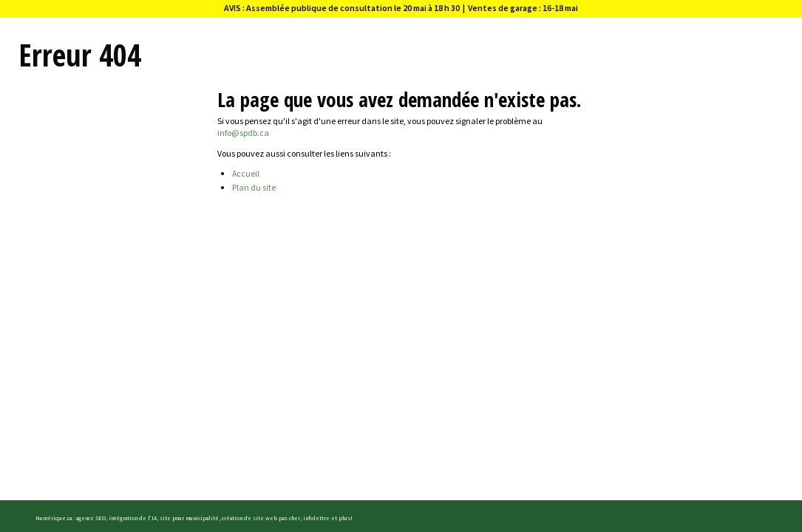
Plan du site (254, 187)
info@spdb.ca (243, 133)
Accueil (246, 173)
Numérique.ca (54, 518)
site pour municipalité (189, 518)
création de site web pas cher (261, 518)
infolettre (316, 518)
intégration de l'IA (133, 518)
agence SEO (91, 518)
